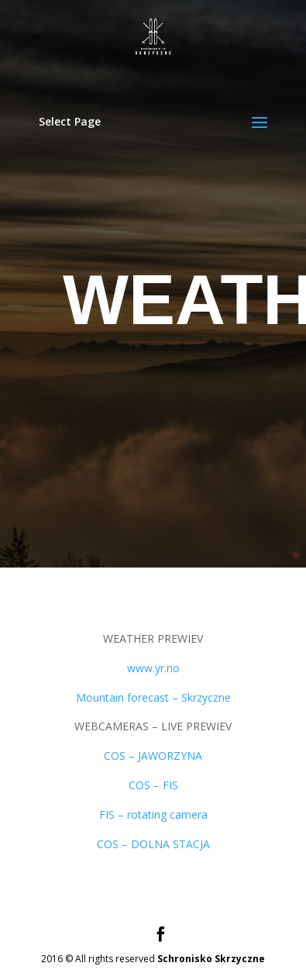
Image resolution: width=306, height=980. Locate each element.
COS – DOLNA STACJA (153, 844)
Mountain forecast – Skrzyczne (153, 697)
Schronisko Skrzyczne (211, 959)
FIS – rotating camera (153, 814)
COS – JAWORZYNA (153, 756)
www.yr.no (153, 668)
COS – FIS (153, 785)
